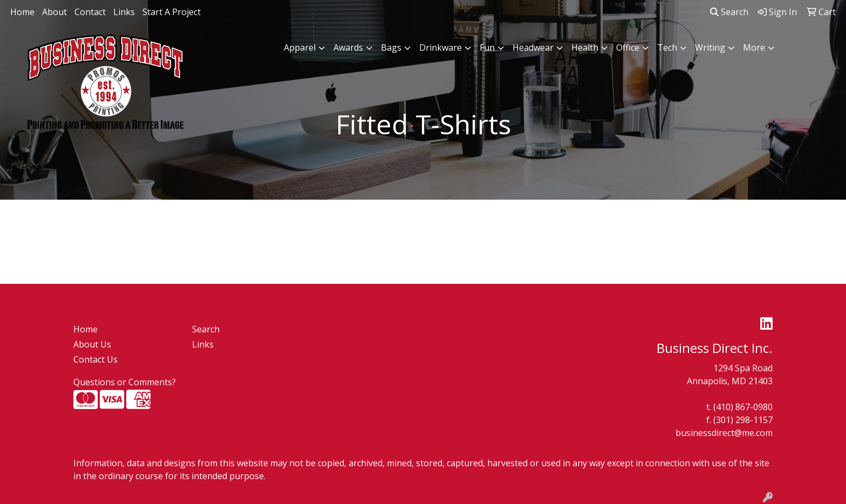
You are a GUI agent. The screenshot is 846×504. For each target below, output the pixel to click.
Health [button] (585, 47)
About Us (92, 344)
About (54, 12)
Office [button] (628, 47)
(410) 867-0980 (743, 407)
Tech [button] (667, 47)
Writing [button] (710, 47)
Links (124, 12)
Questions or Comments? (125, 382)
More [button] (754, 47)
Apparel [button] (300, 47)
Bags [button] (391, 47)
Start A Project (172, 12)
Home (22, 12)
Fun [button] (487, 47)
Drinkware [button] (441, 47)
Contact (90, 12)
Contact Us (95, 359)
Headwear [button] (533, 47)
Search (729, 12)
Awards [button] (348, 47)
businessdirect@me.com (724, 433)
